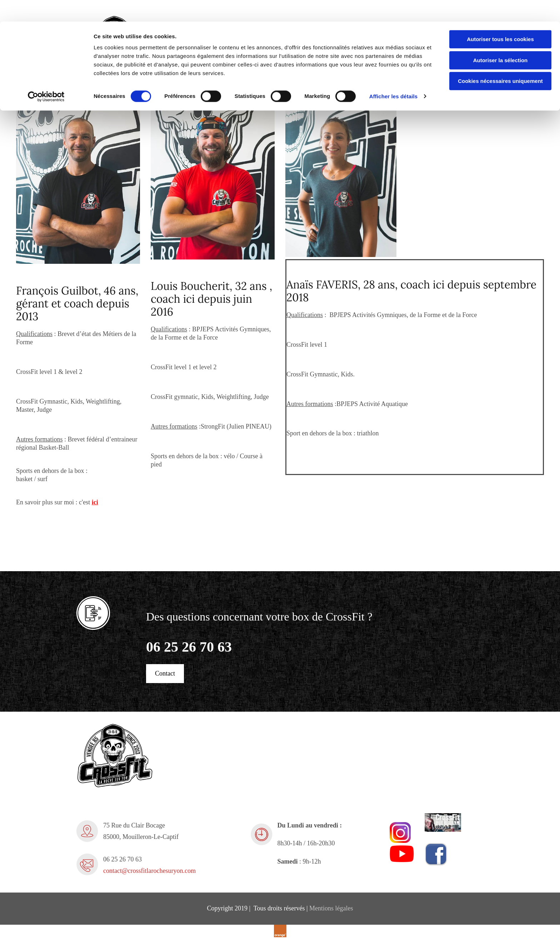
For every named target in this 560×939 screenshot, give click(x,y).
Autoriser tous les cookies (500, 18)
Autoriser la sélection (501, 39)
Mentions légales (331, 908)
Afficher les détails (393, 75)
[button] (165, 674)
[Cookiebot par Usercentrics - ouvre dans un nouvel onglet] (46, 75)
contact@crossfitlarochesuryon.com (149, 871)
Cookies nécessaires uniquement (500, 60)
